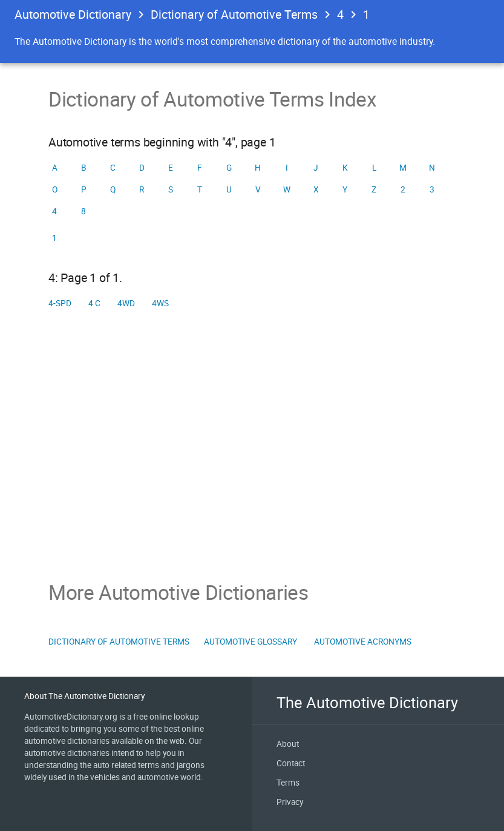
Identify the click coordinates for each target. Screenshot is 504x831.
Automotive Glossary (250, 642)
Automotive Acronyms (363, 642)
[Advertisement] (252, 447)
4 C (94, 303)
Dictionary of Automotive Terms (234, 14)
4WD (126, 303)
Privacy (290, 802)
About (288, 744)
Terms (288, 783)
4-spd (60, 303)
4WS (160, 303)
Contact (291, 763)
